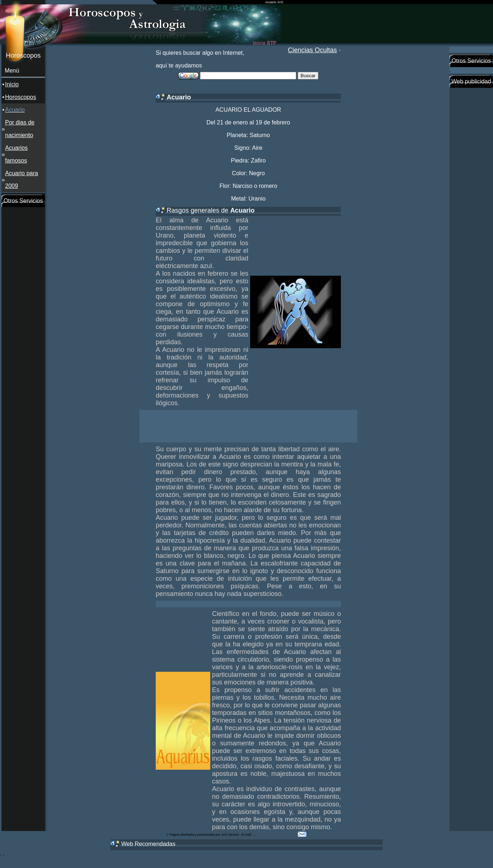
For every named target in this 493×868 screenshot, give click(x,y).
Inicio (12, 84)
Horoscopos (21, 97)
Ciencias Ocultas (312, 50)
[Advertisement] (23, 316)
